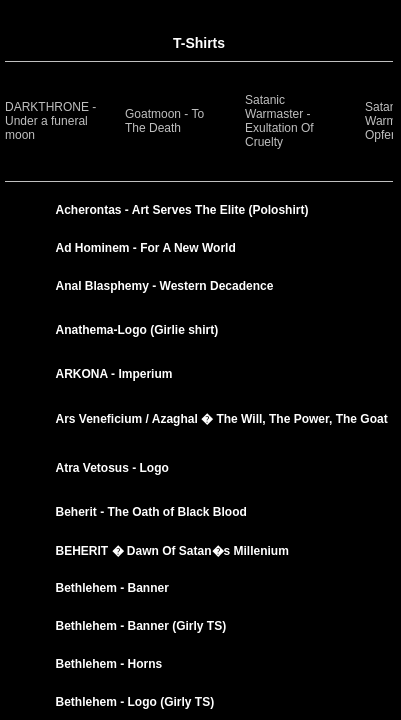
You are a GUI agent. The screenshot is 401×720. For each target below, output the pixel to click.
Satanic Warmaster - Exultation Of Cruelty (279, 121)
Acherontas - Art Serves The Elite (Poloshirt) (182, 210)
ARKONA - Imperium (114, 374)
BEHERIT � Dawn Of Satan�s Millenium (172, 551)
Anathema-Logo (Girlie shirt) (137, 330)
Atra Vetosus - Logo (112, 468)
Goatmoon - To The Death (164, 121)
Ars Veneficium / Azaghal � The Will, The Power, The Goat (222, 419)
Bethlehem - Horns (109, 664)
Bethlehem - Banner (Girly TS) (141, 626)
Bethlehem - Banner (112, 588)
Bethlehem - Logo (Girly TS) (135, 702)
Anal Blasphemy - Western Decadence (165, 286)
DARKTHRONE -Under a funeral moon (50, 121)
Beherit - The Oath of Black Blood (151, 512)
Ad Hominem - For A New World (146, 248)
